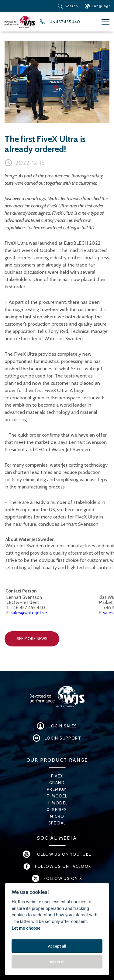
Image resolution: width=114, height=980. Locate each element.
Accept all (57, 946)
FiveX (57, 776)
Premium (57, 789)
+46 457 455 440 (64, 22)
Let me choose (26, 928)
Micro (57, 816)
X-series (57, 810)
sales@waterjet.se (29, 613)
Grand (57, 783)
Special (57, 823)
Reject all (57, 962)
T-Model (57, 796)
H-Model (57, 803)
